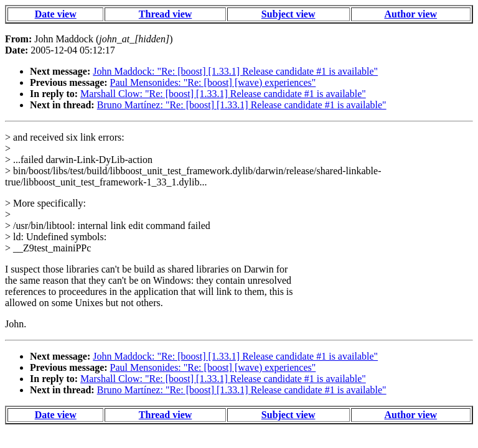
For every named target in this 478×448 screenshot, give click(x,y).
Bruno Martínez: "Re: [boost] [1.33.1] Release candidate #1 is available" (242, 105)
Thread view (165, 14)
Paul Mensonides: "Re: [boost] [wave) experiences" (213, 82)
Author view (411, 14)
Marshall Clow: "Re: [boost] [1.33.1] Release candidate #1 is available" (223, 94)
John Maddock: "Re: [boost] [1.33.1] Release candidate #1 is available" (235, 71)
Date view (56, 14)
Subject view (288, 14)
